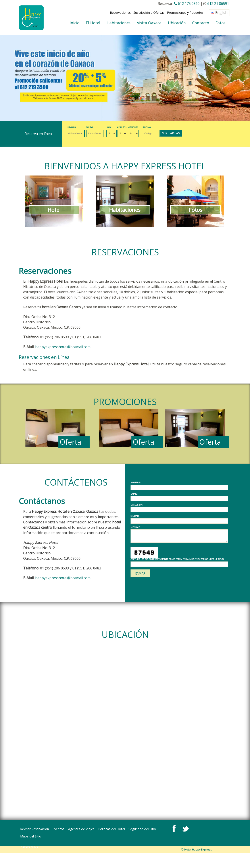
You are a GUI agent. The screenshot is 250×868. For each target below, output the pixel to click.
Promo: (161, 127)
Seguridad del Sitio (142, 829)
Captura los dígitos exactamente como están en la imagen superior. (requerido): (177, 559)
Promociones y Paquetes (185, 13)
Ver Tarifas (187, 133)
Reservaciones (120, 13)
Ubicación (177, 23)
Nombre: (136, 483)
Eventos (59, 829)
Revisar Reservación (35, 829)
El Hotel (93, 23)
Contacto (201, 23)
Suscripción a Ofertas (149, 13)
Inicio (75, 23)
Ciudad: (135, 516)
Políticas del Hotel (112, 829)
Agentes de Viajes (81, 829)
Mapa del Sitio (170, 829)
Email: (134, 494)
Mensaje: (136, 527)
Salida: (94, 127)
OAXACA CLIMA (30, 840)
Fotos (220, 23)
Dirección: (137, 505)
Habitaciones (119, 23)
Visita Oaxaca (149, 23)
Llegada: (72, 127)
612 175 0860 (187, 4)
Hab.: (116, 127)
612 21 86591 (218, 4)
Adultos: (131, 127)
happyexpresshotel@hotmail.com (63, 347)
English (219, 13)
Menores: (145, 127)
